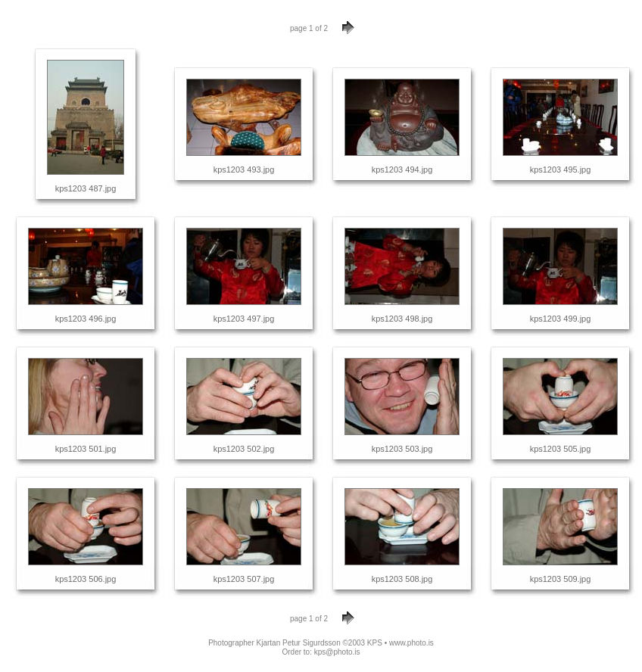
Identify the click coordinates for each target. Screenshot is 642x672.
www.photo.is (411, 643)
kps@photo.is (337, 652)
